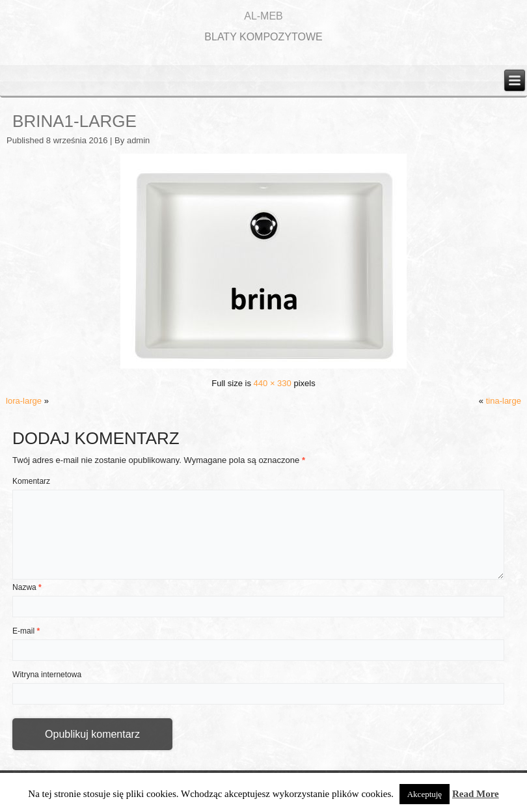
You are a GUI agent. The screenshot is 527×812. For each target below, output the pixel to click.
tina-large (504, 401)
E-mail (26, 631)
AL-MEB (263, 16)
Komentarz (31, 481)
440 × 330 (273, 383)
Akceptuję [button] (425, 794)
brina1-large (74, 121)
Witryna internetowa (47, 675)
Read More (476, 794)
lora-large (24, 401)
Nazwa (27, 587)
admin (138, 140)
